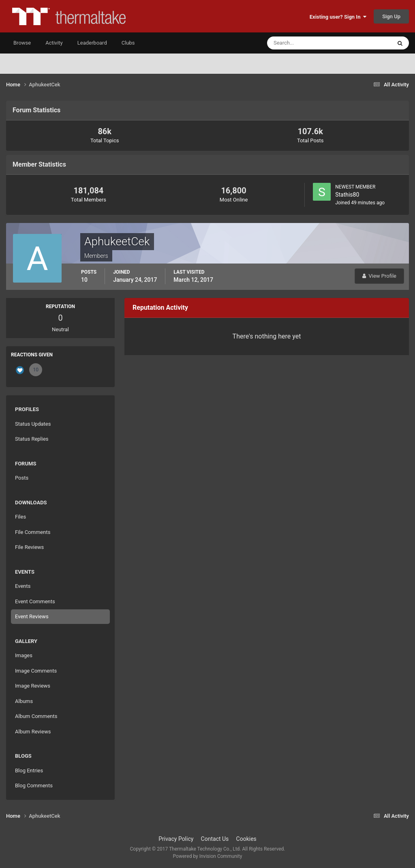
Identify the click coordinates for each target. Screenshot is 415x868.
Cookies (246, 839)
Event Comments (35, 601)
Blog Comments (34, 785)
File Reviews (29, 547)
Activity (54, 43)
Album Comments (36, 716)
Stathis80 (347, 195)
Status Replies (32, 439)
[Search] (305, 43)
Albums (24, 701)
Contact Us (215, 839)
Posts (22, 478)
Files (20, 517)
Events (23, 586)
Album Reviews (33, 732)
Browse (22, 43)
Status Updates (33, 424)
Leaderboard (92, 43)
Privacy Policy (176, 839)
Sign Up (391, 16)
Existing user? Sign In (338, 17)
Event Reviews (32, 616)
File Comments (33, 532)
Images (24, 655)
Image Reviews (33, 686)
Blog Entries (29, 770)
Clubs (128, 43)
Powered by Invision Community (208, 856)
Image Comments (36, 671)
